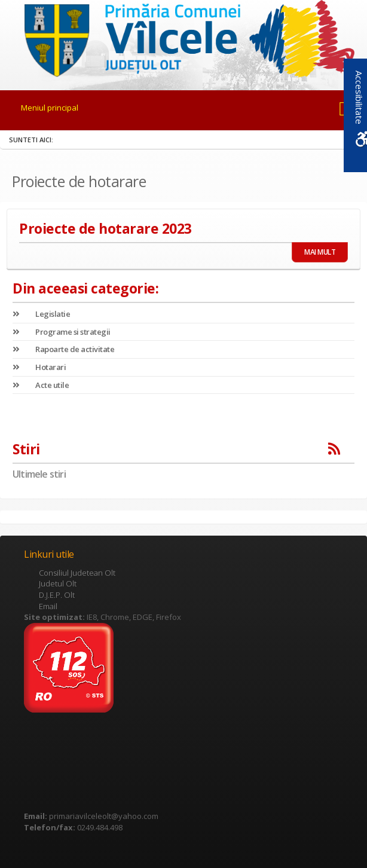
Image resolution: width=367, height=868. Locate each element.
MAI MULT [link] (320, 252)
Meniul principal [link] (50, 108)
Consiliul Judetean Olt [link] (77, 573)
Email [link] (48, 606)
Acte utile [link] (41, 385)
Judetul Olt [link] (58, 583)
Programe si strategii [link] (62, 332)
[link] (184, 38)
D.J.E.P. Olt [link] (57, 595)
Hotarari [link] (39, 367)
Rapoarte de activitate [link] (63, 349)
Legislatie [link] (41, 314)
